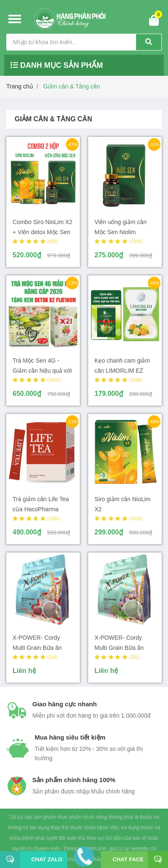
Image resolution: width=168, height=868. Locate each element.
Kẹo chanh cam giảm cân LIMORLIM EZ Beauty (122, 371)
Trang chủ (20, 86)
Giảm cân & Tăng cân (72, 86)
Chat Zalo (43, 859)
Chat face (128, 859)
